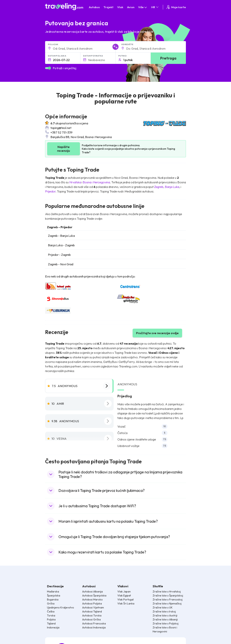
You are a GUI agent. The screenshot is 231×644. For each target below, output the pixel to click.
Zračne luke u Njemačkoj (167, 603)
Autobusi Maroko (92, 599)
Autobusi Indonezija (94, 627)
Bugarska (53, 599)
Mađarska (53, 592)
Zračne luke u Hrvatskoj (167, 592)
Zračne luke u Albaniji (165, 619)
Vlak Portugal (125, 599)
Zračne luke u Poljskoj (166, 623)
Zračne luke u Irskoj (164, 611)
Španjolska (54, 596)
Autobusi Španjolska (94, 596)
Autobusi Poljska (92, 603)
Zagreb (159, 187)
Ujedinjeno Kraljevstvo (61, 607)
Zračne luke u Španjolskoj (168, 596)
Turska (51, 615)
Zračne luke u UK (163, 607)
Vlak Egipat (124, 596)
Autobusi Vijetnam (93, 607)
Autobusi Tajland (92, 611)
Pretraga (168, 58)
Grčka (51, 603)
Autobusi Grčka (91, 619)
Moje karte (176, 7)
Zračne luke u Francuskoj (168, 599)
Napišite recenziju (64, 149)
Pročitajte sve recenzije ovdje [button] (157, 333)
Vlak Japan (124, 592)
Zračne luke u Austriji (165, 615)
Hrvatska (75, 182)
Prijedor (50, 191)
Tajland (51, 623)
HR (155, 7)
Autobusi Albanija (92, 592)
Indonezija (53, 627)
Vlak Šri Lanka (126, 603)
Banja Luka (172, 187)
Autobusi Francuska (94, 623)
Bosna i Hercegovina (96, 182)
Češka (51, 611)
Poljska (51, 619)
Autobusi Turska (92, 615)
